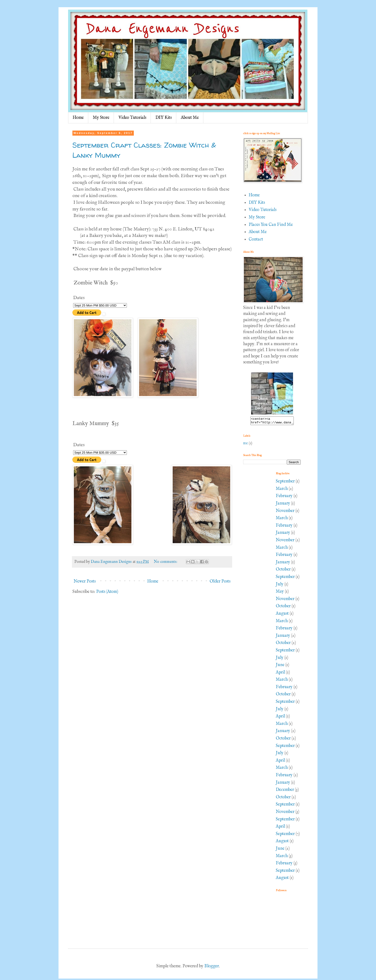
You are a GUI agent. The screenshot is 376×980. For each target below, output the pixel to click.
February (284, 497)
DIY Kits (164, 118)
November (285, 512)
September (285, 483)
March (282, 490)
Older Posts (220, 581)
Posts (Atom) (107, 592)
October (283, 571)
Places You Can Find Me (271, 225)
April (280, 674)
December (285, 791)
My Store (101, 118)
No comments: (166, 562)
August (282, 615)
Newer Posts (85, 581)
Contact (256, 239)
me (245, 445)
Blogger (212, 968)
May (280, 593)
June (280, 666)
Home (78, 118)
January (283, 505)
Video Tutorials (132, 118)
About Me (190, 118)
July (280, 586)
